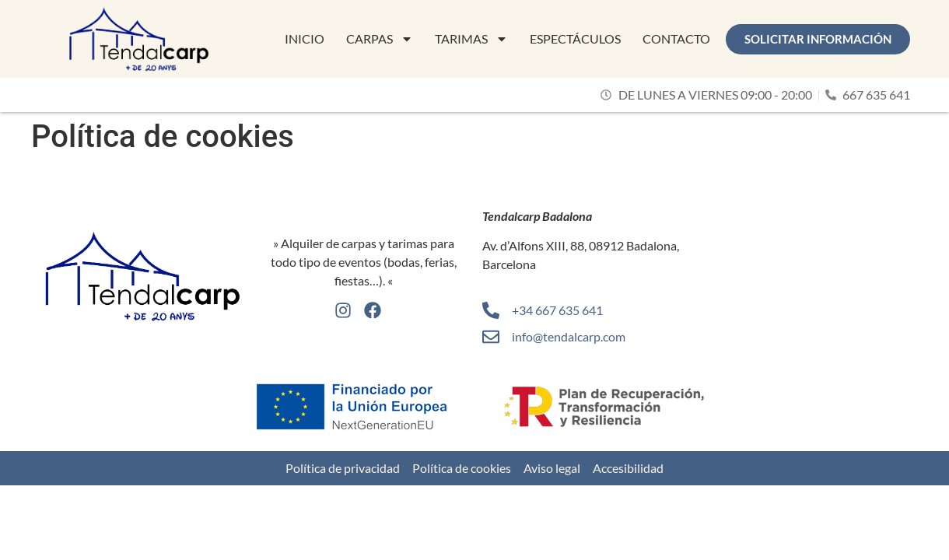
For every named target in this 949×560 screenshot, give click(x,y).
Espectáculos (575, 38)
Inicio (305, 38)
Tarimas (471, 39)
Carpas (380, 39)
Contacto (676, 38)
